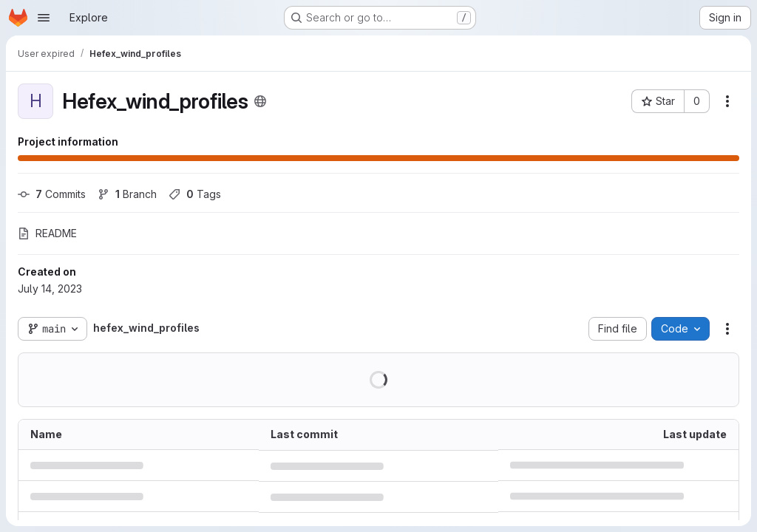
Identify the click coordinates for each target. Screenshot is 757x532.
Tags (195, 194)
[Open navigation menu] (44, 18)
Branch (127, 194)
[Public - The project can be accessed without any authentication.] (260, 101)
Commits (52, 194)
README (47, 233)
